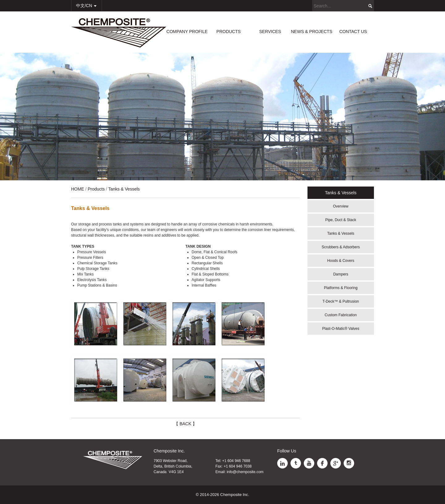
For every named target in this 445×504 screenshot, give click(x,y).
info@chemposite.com (245, 472)
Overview (341, 206)
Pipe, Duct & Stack (341, 220)
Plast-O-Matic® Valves (341, 329)
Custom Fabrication (341, 315)
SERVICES (270, 31)
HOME (78, 189)
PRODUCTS (229, 31)
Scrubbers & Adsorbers (341, 247)
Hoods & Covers (341, 261)
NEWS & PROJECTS (311, 31)
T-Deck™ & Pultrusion (341, 301)
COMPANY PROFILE (187, 31)
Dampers (341, 274)
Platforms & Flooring (341, 288)
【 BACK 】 (185, 424)
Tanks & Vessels (341, 233)
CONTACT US (353, 31)
